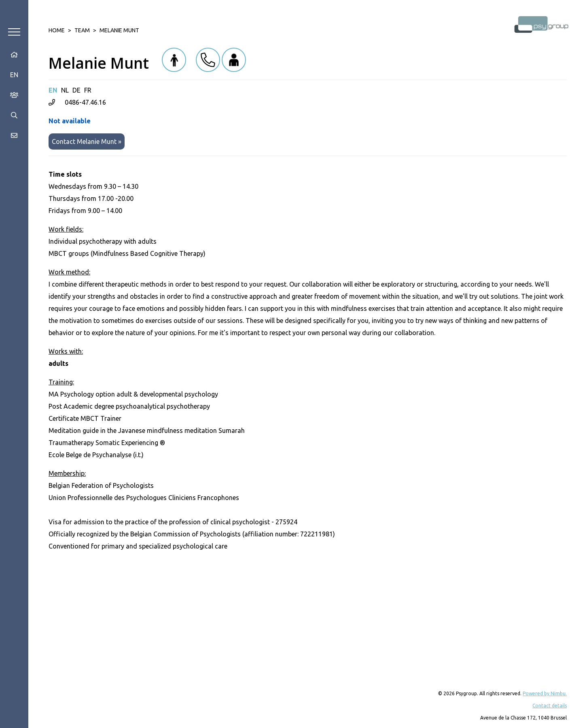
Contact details (550, 706)
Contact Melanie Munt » (87, 141)
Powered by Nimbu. (545, 693)
